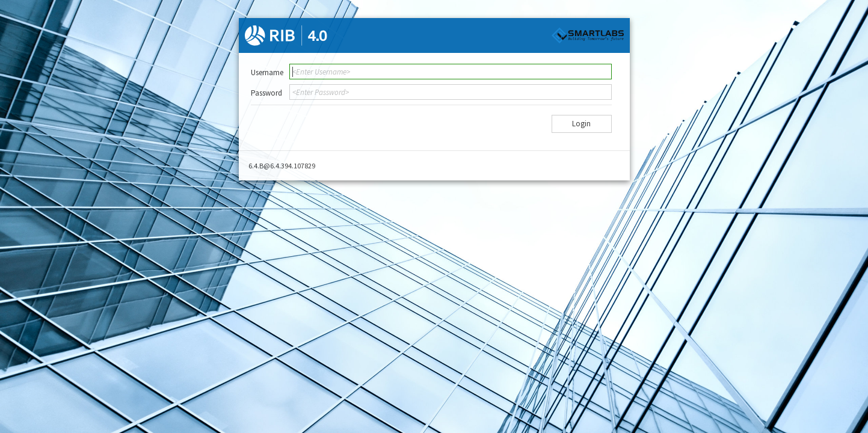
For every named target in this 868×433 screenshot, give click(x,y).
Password (266, 93)
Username (267, 72)
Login (581, 124)
